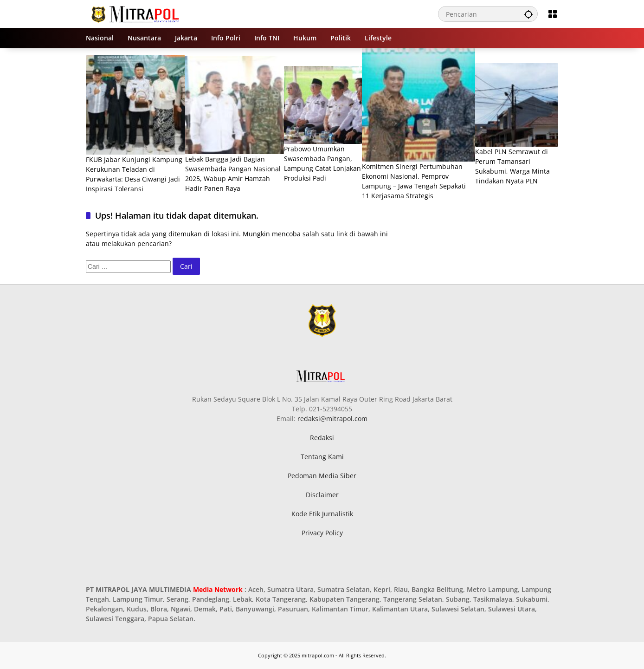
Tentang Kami (322, 457)
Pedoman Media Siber (322, 476)
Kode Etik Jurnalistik (322, 514)
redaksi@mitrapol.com (332, 419)
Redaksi (322, 438)
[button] (528, 14)
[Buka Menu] (553, 14)
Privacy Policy (322, 533)
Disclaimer (322, 495)
